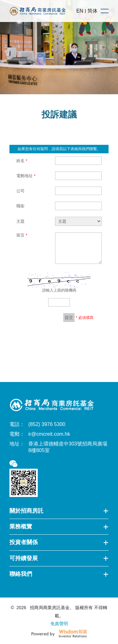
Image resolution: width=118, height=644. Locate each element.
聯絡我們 (59, 574)
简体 (93, 11)
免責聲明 (59, 624)
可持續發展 (59, 558)
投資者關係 (59, 542)
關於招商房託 (59, 511)
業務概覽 (59, 527)
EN (80, 11)
